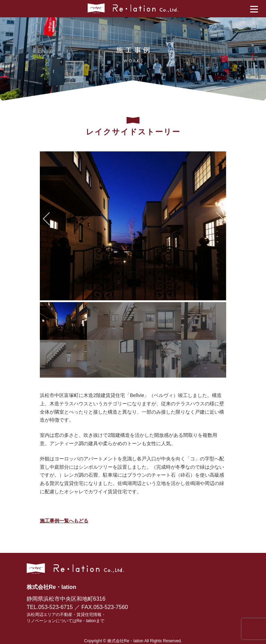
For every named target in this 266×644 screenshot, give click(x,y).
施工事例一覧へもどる (64, 521)
